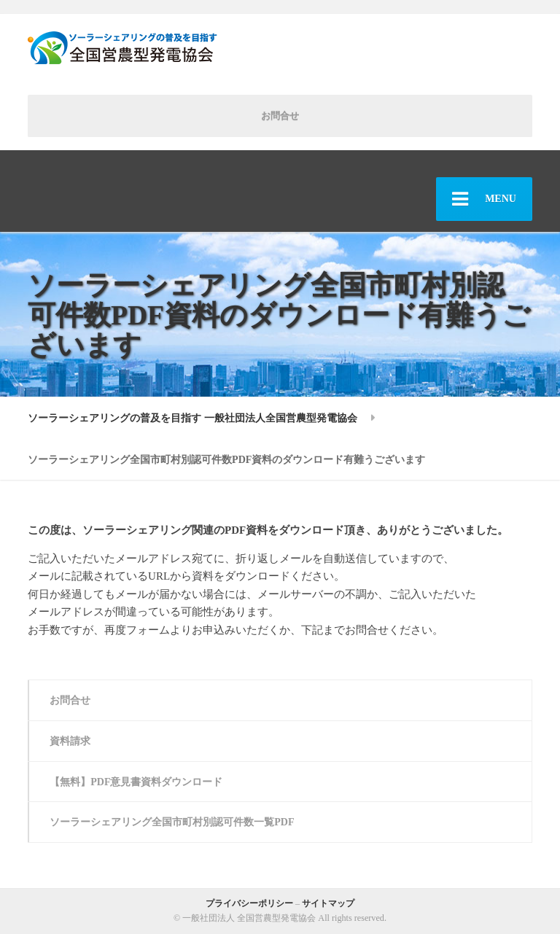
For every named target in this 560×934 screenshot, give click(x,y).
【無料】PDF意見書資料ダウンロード (136, 782)
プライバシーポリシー (249, 903)
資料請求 (70, 741)
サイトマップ (328, 903)
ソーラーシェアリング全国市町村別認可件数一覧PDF (172, 822)
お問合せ (280, 116)
